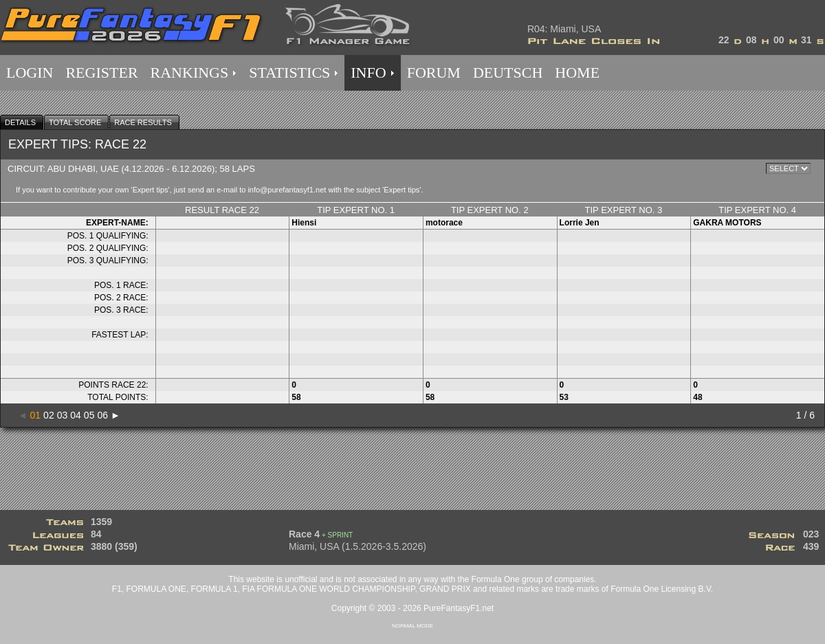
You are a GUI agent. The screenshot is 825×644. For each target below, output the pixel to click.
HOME (577, 73)
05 (89, 415)
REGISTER (101, 73)
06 (102, 415)
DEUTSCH (508, 73)
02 (49, 415)
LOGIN (30, 73)
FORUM (434, 73)
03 (63, 415)
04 (76, 415)
